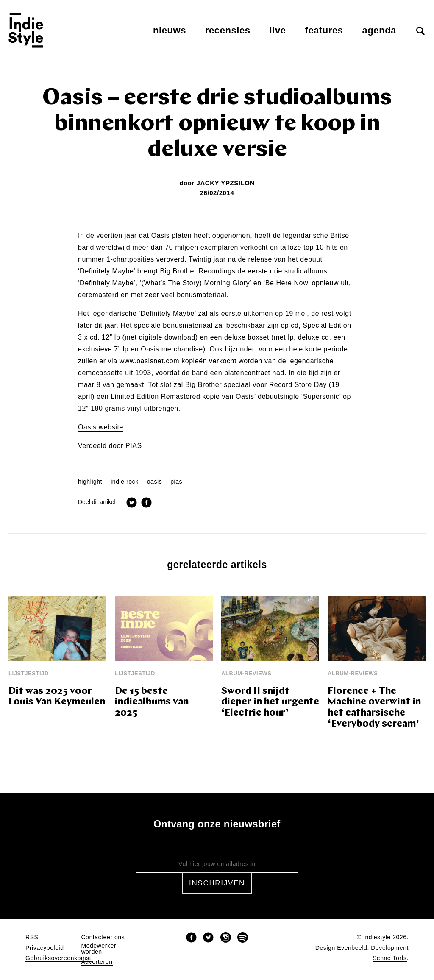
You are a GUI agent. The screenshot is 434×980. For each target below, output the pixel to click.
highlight (90, 482)
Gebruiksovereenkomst (58, 958)
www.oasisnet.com (149, 361)
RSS (32, 937)
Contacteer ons (103, 937)
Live (278, 30)
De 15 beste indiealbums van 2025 (152, 703)
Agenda (379, 30)
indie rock (125, 482)
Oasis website (101, 427)
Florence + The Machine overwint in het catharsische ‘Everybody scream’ (374, 708)
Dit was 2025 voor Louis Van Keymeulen (57, 697)
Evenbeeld (352, 948)
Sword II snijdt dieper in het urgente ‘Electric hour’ (270, 703)
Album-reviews (246, 673)
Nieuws (170, 30)
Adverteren (97, 962)
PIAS (134, 446)
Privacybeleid (45, 948)
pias (176, 482)
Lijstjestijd (29, 673)
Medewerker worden (99, 949)
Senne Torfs (390, 958)
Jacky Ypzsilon (225, 183)
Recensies (228, 30)
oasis (154, 482)
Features (324, 30)
